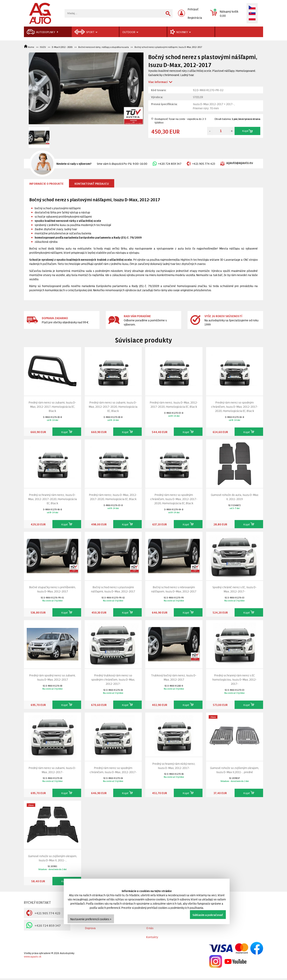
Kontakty (152, 937)
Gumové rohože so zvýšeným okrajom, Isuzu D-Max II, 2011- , (53, 858)
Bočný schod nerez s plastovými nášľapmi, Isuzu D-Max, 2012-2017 (168, 47)
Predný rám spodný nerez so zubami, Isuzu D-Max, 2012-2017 (52, 677)
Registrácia (195, 17)
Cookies (90, 928)
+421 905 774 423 (201, 163)
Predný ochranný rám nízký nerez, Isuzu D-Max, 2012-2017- (174, 766)
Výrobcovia (153, 910)
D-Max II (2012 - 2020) (62, 47)
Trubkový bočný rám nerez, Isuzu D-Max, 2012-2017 (174, 677)
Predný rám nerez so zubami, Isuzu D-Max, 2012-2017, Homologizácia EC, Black (52, 406)
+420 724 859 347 (167, 163)
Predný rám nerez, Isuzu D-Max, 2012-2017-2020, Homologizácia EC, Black (174, 404)
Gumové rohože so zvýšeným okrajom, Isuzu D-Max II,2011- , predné (234, 770)
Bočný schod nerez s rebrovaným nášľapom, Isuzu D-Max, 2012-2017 (174, 589)
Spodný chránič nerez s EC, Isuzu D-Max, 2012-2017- (235, 589)
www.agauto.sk (33, 956)
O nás (150, 928)
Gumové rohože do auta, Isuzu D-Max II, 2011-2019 (235, 497)
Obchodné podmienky (99, 919)
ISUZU (43, 47)
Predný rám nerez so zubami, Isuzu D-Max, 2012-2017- (52, 770)
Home (29, 47)
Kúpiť (247, 131)
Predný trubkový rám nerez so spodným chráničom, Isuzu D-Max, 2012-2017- (113, 679)
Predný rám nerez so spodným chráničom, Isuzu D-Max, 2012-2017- (113, 770)
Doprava (90, 933)
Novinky (151, 919)
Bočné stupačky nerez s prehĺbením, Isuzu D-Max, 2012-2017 (53, 589)
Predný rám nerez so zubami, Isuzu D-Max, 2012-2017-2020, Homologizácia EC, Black (113, 406)
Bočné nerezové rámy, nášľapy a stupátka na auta (104, 47)
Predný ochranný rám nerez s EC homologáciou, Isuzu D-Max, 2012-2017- (234, 679)
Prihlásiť (193, 9)
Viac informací (158, 82)
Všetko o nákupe (96, 910)
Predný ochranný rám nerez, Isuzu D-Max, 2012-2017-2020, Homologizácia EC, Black (53, 499)
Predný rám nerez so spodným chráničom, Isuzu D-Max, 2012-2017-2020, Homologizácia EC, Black (235, 406)
